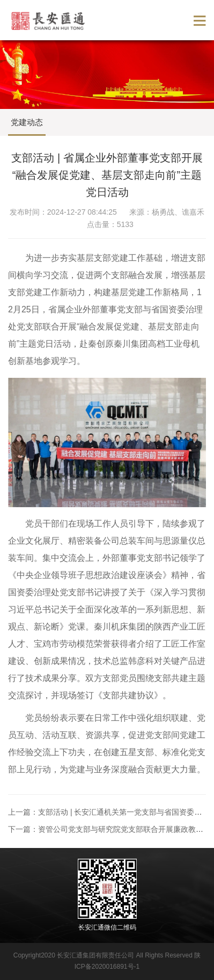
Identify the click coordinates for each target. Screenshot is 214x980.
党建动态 (27, 122)
